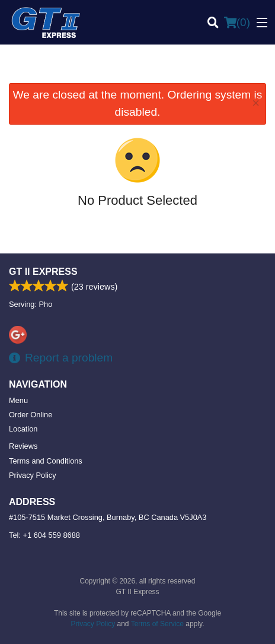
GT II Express (43, 272)
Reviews (23, 446)
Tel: (44, 535)
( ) (237, 23)
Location (23, 429)
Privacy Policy (33, 475)
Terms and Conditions (46, 461)
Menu (18, 400)
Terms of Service (157, 624)
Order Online (31, 415)
